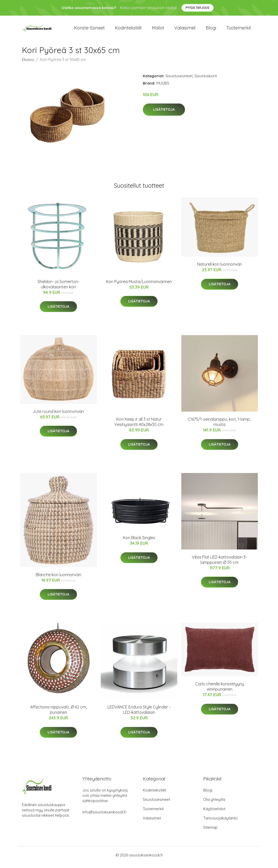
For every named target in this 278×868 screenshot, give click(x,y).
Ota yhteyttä (214, 804)
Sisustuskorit (206, 80)
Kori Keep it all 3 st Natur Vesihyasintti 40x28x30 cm (139, 426)
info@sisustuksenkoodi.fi (104, 816)
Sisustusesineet (179, 80)
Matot (158, 30)
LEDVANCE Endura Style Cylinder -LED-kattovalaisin (139, 714)
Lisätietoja (164, 114)
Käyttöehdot (214, 813)
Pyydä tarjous (198, 8)
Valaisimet (185, 30)
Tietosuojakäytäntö (220, 822)
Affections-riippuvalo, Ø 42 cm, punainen (58, 714)
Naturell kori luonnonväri (220, 269)
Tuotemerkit (239, 30)
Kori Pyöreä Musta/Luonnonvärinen (139, 286)
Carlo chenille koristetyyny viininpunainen (220, 691)
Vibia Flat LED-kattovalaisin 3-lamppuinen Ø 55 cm (219, 564)
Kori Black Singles (139, 542)
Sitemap (210, 832)
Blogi (211, 30)
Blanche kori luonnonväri (58, 579)
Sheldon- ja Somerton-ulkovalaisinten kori (58, 288)
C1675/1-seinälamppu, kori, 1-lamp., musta (219, 426)
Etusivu (28, 64)
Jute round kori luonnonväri (58, 416)
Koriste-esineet (89, 30)
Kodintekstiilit (128, 30)
